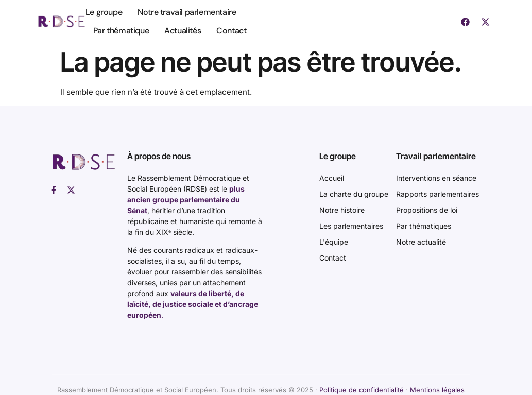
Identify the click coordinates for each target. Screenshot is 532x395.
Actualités (183, 31)
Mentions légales (437, 390)
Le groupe (104, 12)
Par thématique (121, 31)
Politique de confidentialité (362, 390)
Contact (231, 31)
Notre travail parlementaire (187, 12)
